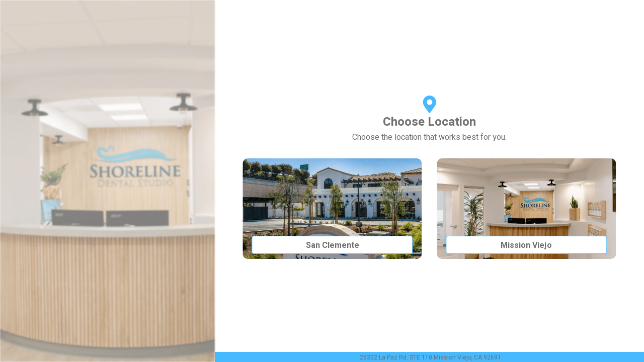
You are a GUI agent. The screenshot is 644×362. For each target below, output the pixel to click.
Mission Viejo (526, 245)
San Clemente (333, 245)
